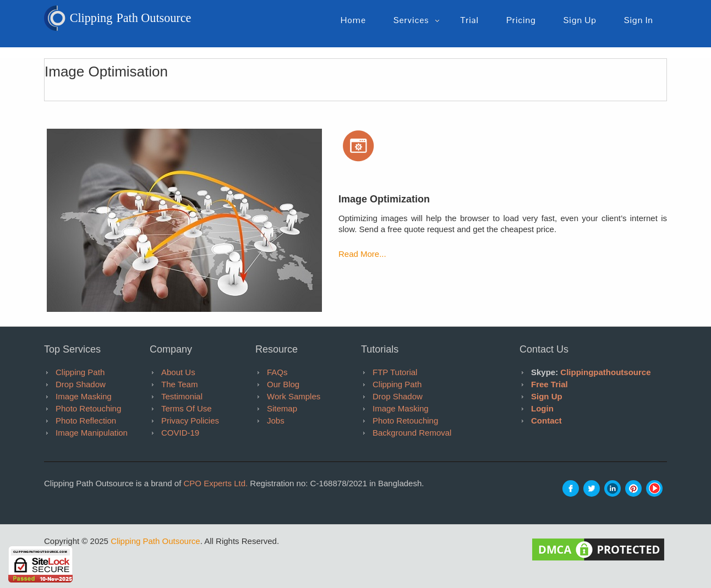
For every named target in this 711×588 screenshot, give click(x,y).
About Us (178, 372)
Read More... (362, 254)
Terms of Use (187, 408)
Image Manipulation (92, 433)
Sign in (639, 20)
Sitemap (282, 408)
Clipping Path (80, 372)
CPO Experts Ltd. (215, 483)
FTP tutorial (395, 372)
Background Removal (412, 433)
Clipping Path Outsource (155, 541)
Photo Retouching (88, 408)
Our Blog (283, 384)
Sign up (580, 20)
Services (411, 20)
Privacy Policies (190, 421)
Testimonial (182, 396)
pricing (521, 20)
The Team (179, 384)
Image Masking (84, 396)
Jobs (276, 421)
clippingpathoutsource (605, 372)
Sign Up (547, 396)
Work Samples (294, 396)
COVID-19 (180, 433)
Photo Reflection (86, 421)
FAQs (277, 372)
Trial (469, 20)
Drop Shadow (81, 384)
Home (353, 20)
